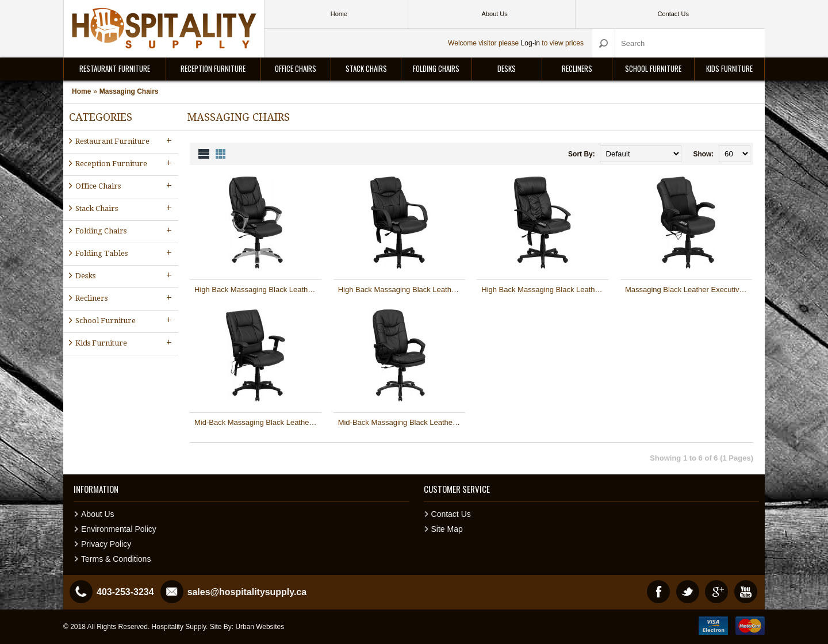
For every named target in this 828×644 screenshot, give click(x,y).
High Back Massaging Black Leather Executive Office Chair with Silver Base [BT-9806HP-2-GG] (258, 290)
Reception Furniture (213, 68)
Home (81, 91)
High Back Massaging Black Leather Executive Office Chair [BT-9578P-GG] (545, 290)
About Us (98, 514)
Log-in (530, 43)
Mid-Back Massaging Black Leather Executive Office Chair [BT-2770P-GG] (258, 422)
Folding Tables (125, 253)
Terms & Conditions (116, 559)
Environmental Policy (119, 529)
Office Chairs (296, 68)
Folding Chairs (436, 68)
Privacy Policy (106, 544)
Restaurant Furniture (115, 68)
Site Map (447, 529)
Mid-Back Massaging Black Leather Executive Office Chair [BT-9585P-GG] (402, 422)
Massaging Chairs (129, 91)
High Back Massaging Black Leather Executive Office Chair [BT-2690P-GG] (402, 290)
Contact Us (451, 514)
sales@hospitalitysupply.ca (247, 592)
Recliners (577, 68)
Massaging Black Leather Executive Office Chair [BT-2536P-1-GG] (689, 290)
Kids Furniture (729, 68)
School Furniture (653, 68)
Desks (507, 68)
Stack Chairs (366, 68)
